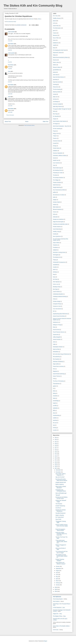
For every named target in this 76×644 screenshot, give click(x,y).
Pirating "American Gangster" (60, 560)
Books (54, 21)
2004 (56, 591)
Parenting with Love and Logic (60, 619)
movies (55, 94)
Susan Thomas (56, 376)
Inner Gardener (57, 163)
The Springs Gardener (58, 178)
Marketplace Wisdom (58, 347)
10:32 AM (10, 94)
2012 (56, 458)
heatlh (54, 403)
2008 (56, 466)
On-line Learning (57, 129)
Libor (54, 165)
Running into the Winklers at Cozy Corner (62, 498)
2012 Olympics (56, 282)
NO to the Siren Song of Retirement (61, 354)
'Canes (55, 33)
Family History (56, 148)
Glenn (39, 19)
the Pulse (55, 279)
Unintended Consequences (59, 262)
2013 (56, 456)
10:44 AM (10, 112)
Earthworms (56, 322)
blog (54, 274)
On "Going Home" (60, 517)
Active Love (56, 284)
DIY (54, 311)
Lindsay (55, 620)
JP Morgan (55, 124)
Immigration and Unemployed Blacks (61, 490)
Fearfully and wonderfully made (60, 224)
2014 (56, 454)
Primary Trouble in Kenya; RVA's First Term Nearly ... (62, 526)
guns (54, 30)
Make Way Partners (58, 106)
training (55, 428)
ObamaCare (56, 87)
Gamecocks (56, 335)
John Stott (55, 75)
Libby (54, 344)
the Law (55, 423)
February (58, 583)
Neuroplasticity (56, 357)
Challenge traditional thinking (60, 296)
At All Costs (56, 630)
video (54, 197)
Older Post (45, 122)
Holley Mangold (57, 337)
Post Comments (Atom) (29, 125)
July (57, 573)
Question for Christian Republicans (61, 510)
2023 (56, 438)
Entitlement (56, 43)
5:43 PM (10, 62)
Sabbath (55, 250)
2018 (56, 446)
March (57, 581)
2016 (56, 450)
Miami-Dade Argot (57, 168)
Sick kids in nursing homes (59, 252)
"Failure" (55, 136)
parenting (55, 80)
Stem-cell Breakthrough (61, 493)
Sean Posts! (58, 519)
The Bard (55, 175)
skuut (54, 413)
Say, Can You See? (60, 477)
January (58, 585)
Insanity (55, 234)
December (58, 470)
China (54, 299)
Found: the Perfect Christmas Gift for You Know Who (61, 534)
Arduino (55, 205)
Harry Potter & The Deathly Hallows (61, 626)
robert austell (11, 32)
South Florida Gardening (59, 374)
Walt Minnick (56, 185)
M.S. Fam (55, 16)
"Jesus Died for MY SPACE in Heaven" (61, 563)
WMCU (55, 65)
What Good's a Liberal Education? (61, 487)
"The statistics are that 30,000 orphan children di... (61, 556)
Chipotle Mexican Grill (61, 482)
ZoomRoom (58, 508)
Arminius (55, 99)
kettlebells (55, 408)
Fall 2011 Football (57, 104)
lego (54, 48)
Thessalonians (56, 384)
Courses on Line (57, 306)
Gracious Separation (58, 153)
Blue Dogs (55, 114)
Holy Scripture (56, 601)
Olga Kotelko (56, 364)
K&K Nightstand (57, 597)
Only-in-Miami (56, 243)
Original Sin (56, 614)
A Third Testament (57, 608)
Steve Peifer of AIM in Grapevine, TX (61, 474)
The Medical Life (57, 257)
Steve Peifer (56, 38)
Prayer (55, 131)
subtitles (55, 418)
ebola (54, 398)
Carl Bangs (56, 102)
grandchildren (56, 70)
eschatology (56, 401)
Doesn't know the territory (59, 316)
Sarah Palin (56, 26)
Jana (9, 71)
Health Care (56, 160)
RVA (54, 369)
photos (55, 72)
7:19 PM (10, 69)
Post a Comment (10, 115)
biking (54, 393)
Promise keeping (57, 89)
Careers (55, 212)
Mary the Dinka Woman (58, 77)
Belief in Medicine (60, 484)
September (58, 568)
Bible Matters (56, 207)
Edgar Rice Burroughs (58, 222)
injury (54, 277)
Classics (55, 138)
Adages (55, 200)
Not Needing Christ (57, 170)
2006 (56, 587)
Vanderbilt (55, 265)
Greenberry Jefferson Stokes (60, 156)
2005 (56, 589)
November (58, 472)
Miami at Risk (56, 349)
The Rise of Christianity (58, 381)
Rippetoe (55, 371)
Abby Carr (55, 97)
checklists (55, 396)
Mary (61, 614)
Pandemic (55, 245)
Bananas (55, 35)
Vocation (55, 267)
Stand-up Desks (57, 92)
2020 (56, 444)
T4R (54, 379)
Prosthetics (56, 247)
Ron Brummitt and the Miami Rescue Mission (61, 480)
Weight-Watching (57, 187)
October (58, 566)
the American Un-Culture (59, 195)
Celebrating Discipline (58, 294)
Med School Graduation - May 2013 (61, 126)
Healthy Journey (57, 18)
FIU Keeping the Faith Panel (60, 50)
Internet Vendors (57, 339)
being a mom (56, 133)
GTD (54, 23)
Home (27, 122)
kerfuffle (55, 406)
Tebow (54, 55)
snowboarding (56, 415)
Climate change (57, 301)
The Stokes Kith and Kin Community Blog (33, 6)
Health (54, 45)
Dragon (55, 119)
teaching (55, 420)
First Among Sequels (58, 599)
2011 (56, 460)
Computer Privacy (57, 304)
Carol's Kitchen (56, 292)
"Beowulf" (58, 495)
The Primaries (59, 504)
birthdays (55, 272)
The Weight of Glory (58, 616)
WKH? (54, 269)
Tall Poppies (56, 255)
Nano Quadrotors (57, 236)
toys (54, 425)
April (57, 579)
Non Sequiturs (56, 359)
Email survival (56, 330)
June (57, 575)
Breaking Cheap (57, 287)
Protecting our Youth (58, 173)
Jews (54, 342)
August (58, 571)
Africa (54, 111)
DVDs (54, 214)
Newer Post (8, 122)
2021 (56, 442)
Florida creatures (57, 227)
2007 (56, 468)
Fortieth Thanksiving (60, 506)
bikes (54, 391)
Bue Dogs (55, 289)
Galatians (55, 151)
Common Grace (57, 141)
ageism (55, 386)
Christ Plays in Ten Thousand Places (61, 604)
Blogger (45, 641)
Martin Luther (56, 62)
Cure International (57, 309)
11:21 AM (10, 41)
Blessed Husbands (57, 209)
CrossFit (55, 143)
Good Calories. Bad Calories (60, 121)
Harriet (55, 158)
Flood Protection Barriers (59, 332)
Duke (54, 40)
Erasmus (55, 60)
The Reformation (57, 28)
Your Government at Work (59, 190)
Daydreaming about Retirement (60, 314)
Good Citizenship (57, 229)
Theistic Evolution (57, 183)
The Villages (56, 180)
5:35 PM (10, 50)
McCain (32, 19)
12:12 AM (10, 106)
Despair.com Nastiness (58, 219)
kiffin (54, 410)
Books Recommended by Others (60, 57)
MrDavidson (56, 352)
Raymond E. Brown (57, 53)
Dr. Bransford (56, 116)
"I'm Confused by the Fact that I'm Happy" (62, 552)
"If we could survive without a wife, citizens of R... (61, 542)
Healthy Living (56, 232)
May (57, 577)
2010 (56, 462)
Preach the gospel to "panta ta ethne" (60, 530)
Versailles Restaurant (60, 513)
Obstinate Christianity (58, 361)
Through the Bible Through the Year (61, 109)
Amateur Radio (56, 202)
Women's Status (57, 67)
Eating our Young (57, 325)
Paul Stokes (11, 44)
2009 (56, 464)
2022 (56, 440)
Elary (54, 327)
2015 (56, 452)
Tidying (55, 260)
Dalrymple (55, 217)
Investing (55, 84)
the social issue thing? (11, 22)
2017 (56, 448)
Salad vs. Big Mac (60, 515)
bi (53, 388)
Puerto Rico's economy (58, 366)
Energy (55, 146)
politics (55, 192)
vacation (55, 430)
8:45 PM (10, 82)
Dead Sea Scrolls (57, 82)
